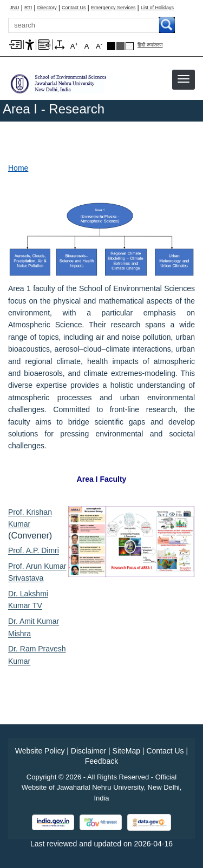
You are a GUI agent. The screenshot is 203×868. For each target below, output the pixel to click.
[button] (184, 79)
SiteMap (126, 751)
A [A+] (74, 46)
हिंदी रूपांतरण (150, 45)
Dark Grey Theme (120, 46)
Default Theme (130, 46)
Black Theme (111, 46)
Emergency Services (113, 8)
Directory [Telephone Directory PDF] (47, 8)
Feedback (101, 761)
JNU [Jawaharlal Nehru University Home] (15, 8)
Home (18, 168)
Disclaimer (89, 751)
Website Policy (40, 751)
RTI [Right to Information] (28, 8)
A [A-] (99, 46)
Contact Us (74, 8)
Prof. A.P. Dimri (34, 550)
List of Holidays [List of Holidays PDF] (157, 8)
